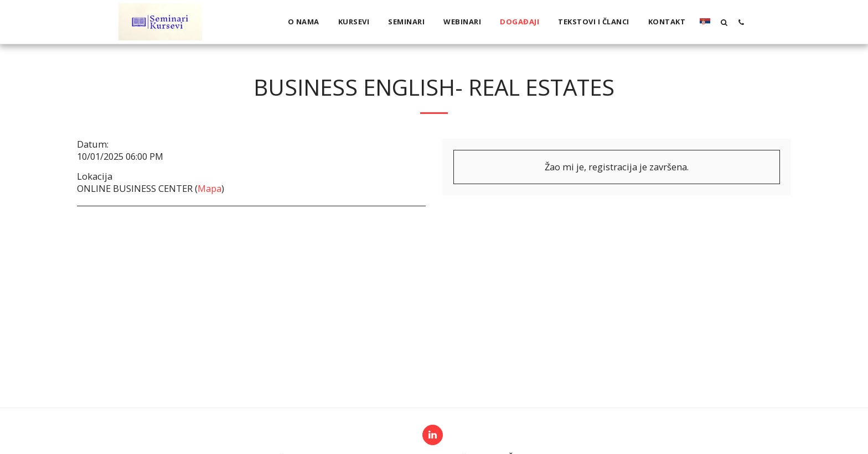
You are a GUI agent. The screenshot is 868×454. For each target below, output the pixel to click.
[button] (724, 22)
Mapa (210, 188)
